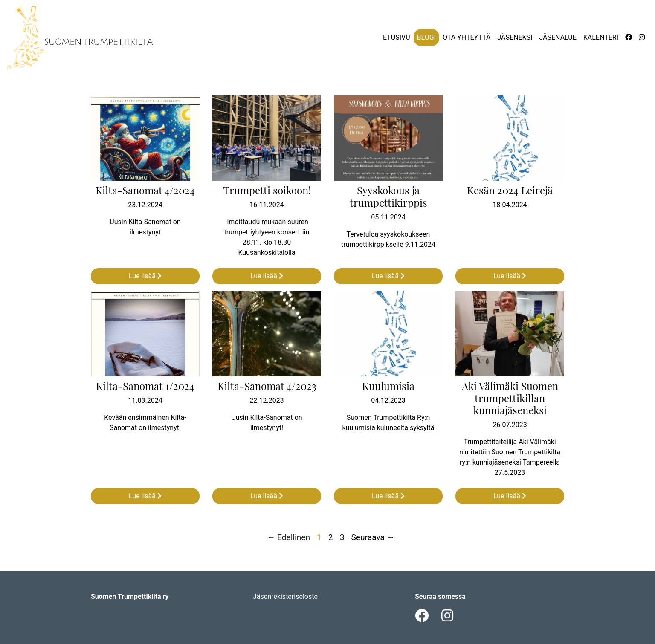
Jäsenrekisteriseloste (285, 596)
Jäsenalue (558, 37)
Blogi (426, 37)
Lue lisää (145, 276)
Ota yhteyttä (467, 37)
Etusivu (397, 37)
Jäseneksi (515, 37)
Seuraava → (373, 537)
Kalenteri (601, 37)
